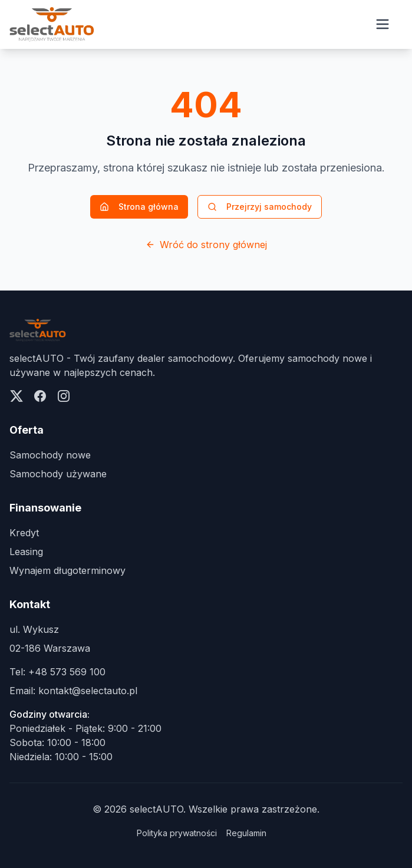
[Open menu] (383, 24)
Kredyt (24, 533)
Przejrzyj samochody (260, 207)
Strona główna (139, 207)
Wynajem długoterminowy (67, 570)
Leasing (26, 552)
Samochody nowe (50, 455)
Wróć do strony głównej (206, 245)
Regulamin (246, 833)
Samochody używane (58, 474)
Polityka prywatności (177, 833)
